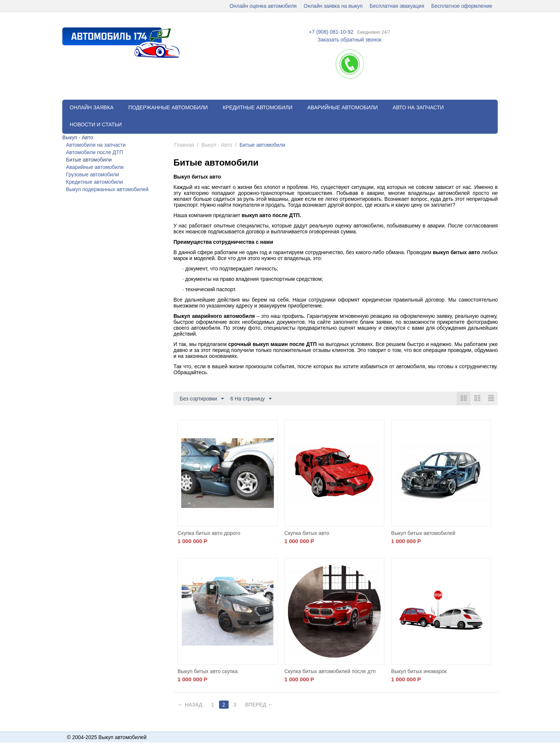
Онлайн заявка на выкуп (333, 6)
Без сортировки (202, 399)
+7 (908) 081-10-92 (331, 32)
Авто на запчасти (418, 107)
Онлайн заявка (92, 107)
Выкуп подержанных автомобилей (107, 189)
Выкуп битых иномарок (419, 671)
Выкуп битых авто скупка (208, 671)
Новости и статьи (96, 124)
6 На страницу (251, 399)
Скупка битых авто (307, 533)
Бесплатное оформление (462, 6)
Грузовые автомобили (92, 174)
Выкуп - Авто (78, 137)
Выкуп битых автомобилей (423, 533)
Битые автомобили (89, 160)
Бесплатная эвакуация (397, 6)
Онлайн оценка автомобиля (263, 6)
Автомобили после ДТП (95, 152)
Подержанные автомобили (168, 107)
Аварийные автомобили (342, 107)
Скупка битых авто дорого (209, 533)
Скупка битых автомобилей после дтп (330, 671)
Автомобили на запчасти (96, 145)
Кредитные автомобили (258, 107)
